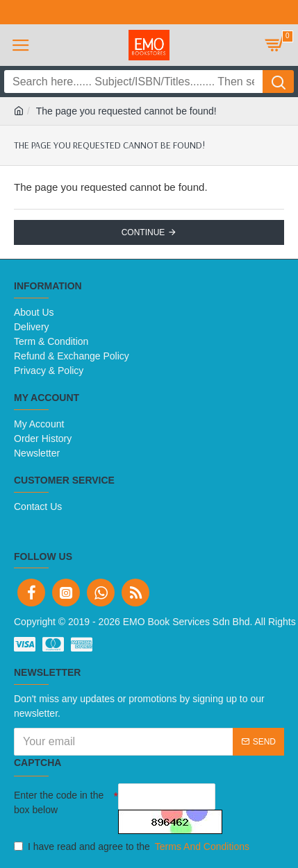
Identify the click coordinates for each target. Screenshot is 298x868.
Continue (143, 232)
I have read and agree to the (133, 847)
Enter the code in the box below (59, 802)
